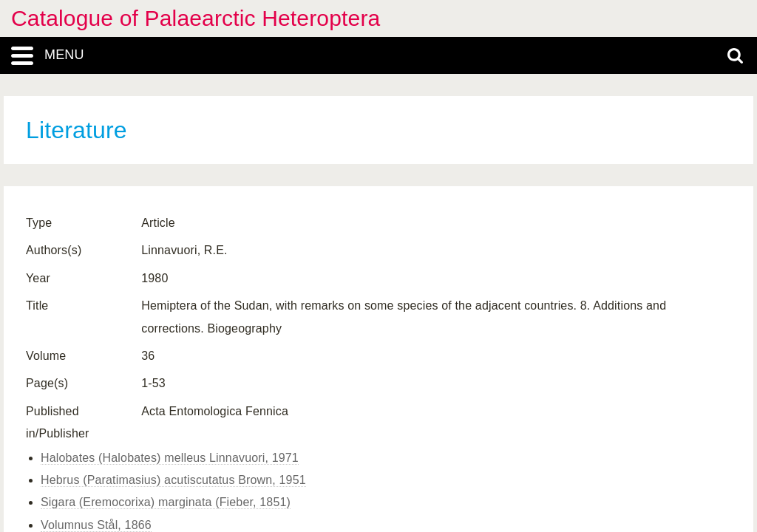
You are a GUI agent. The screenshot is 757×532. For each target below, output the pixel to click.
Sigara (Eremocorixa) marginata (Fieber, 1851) (166, 502)
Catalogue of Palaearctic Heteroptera (196, 18)
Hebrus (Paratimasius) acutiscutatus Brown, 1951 (173, 480)
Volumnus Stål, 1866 (96, 525)
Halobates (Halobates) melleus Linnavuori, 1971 (170, 458)
